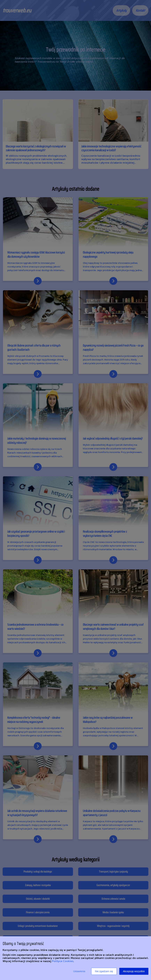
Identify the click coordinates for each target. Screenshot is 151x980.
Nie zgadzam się (104, 971)
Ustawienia (79, 971)
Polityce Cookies (63, 961)
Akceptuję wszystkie (134, 971)
